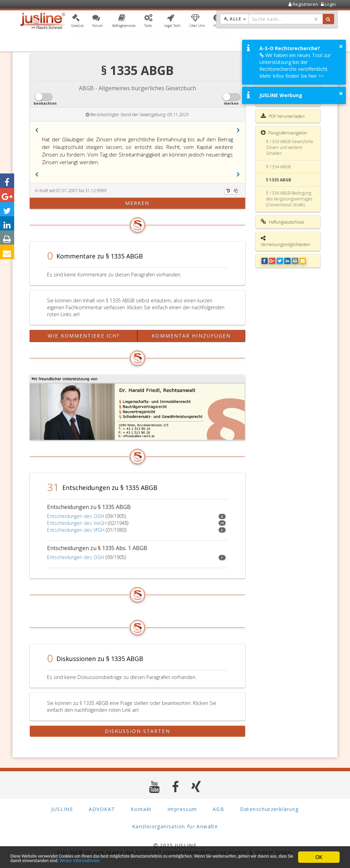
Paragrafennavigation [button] (284, 133)
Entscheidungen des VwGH (77, 523)
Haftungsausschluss (282, 222)
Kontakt (141, 809)
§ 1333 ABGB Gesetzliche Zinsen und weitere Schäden (290, 147)
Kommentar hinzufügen (191, 336)
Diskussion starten (137, 731)
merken (137, 203)
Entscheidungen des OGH (76, 516)
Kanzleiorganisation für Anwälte (175, 826)
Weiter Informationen (205, 860)
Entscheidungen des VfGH (76, 530)
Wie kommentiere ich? (84, 336)
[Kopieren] (236, 191)
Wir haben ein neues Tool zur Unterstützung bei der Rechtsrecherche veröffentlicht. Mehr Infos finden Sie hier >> (295, 65)
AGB (218, 809)
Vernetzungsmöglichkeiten (285, 241)
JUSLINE (62, 809)
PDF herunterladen (283, 116)
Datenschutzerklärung (269, 809)
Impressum (182, 809)
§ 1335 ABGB (279, 180)
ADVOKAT (102, 809)
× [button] (341, 46)
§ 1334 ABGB (278, 167)
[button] (77, 22)
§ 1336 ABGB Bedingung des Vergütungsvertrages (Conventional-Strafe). (289, 199)
